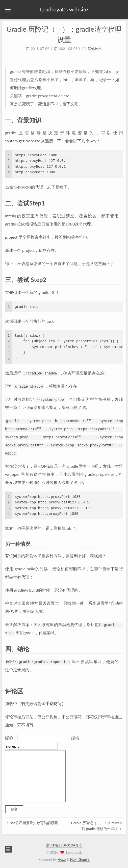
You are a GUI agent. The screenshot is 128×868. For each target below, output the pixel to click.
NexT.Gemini (80, 859)
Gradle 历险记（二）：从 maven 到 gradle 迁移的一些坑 (96, 826)
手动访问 (54, 703)
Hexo (62, 859)
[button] (8, 10)
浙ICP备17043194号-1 (64, 845)
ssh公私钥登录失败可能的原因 (32, 823)
